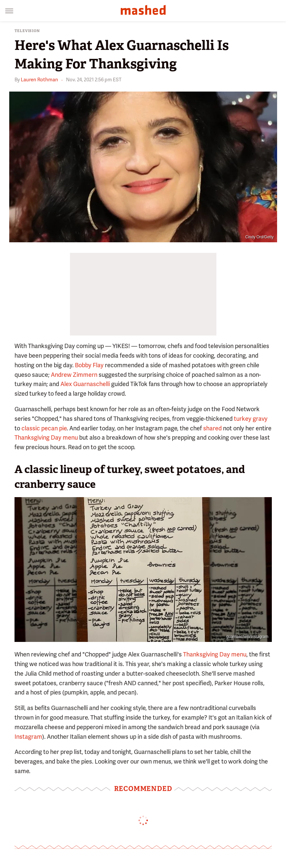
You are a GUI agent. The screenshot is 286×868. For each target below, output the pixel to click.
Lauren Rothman (39, 80)
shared (212, 428)
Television (27, 31)
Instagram (28, 737)
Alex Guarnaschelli (85, 384)
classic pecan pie (44, 428)
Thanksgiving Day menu (46, 437)
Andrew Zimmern (74, 375)
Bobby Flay (89, 365)
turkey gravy (251, 419)
